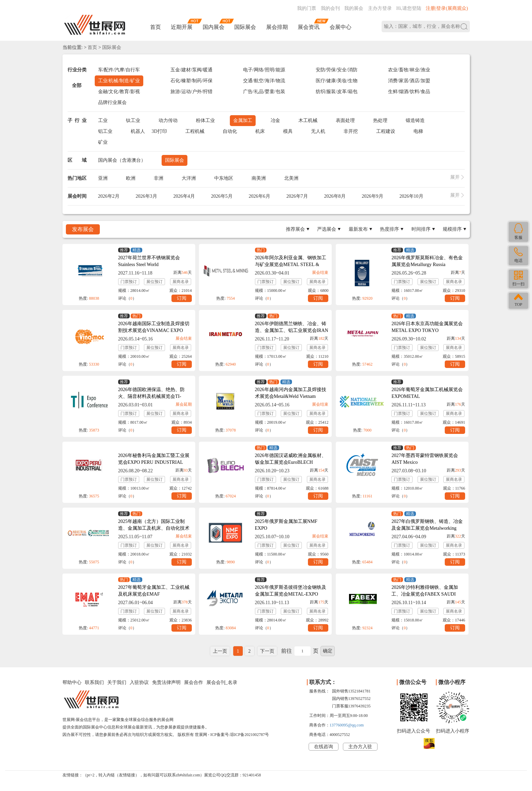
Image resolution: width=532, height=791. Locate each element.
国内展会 (214, 27)
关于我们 (117, 682)
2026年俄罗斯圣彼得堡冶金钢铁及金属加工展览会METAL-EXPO (291, 591)
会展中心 (341, 27)
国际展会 (245, 27)
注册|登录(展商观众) (447, 8)
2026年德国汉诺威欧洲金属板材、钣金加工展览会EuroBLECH (291, 459)
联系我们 (94, 682)
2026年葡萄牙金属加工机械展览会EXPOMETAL (427, 393)
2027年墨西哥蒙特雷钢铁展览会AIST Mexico (425, 459)
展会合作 (194, 682)
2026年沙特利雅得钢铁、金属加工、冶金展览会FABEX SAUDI (425, 591)
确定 (328, 651)
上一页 (220, 651)
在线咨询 (324, 747)
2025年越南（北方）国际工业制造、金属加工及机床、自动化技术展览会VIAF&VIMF (154, 528)
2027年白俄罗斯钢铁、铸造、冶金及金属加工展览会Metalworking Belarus (427, 528)
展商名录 (181, 282)
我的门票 (307, 8)
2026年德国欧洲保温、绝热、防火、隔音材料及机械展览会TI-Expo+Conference (151, 396)
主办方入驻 (360, 747)
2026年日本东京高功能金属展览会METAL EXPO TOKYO (427, 327)
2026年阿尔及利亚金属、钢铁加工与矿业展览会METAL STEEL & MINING (291, 265)
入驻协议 (139, 682)
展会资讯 (309, 27)
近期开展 (182, 27)
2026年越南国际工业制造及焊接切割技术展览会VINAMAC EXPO (154, 327)
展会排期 (277, 27)
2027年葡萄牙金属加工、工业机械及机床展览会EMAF (154, 591)
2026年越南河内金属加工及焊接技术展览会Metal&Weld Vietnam (291, 393)
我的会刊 (330, 8)
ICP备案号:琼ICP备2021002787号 (240, 735)
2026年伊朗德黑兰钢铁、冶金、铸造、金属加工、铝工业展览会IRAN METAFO (292, 330)
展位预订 (154, 282)
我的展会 (354, 8)
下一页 (267, 651)
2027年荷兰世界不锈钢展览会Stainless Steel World (149, 261)
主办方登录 (380, 8)
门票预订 (129, 282)
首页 (155, 27)
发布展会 (83, 229)
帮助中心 (72, 682)
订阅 (182, 298)
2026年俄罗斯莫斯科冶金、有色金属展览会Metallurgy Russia (427, 261)
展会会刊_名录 (222, 682)
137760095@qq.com (347, 725)
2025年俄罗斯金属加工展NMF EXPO (286, 525)
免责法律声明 (166, 682)
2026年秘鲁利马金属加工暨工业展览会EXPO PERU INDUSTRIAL (154, 459)
